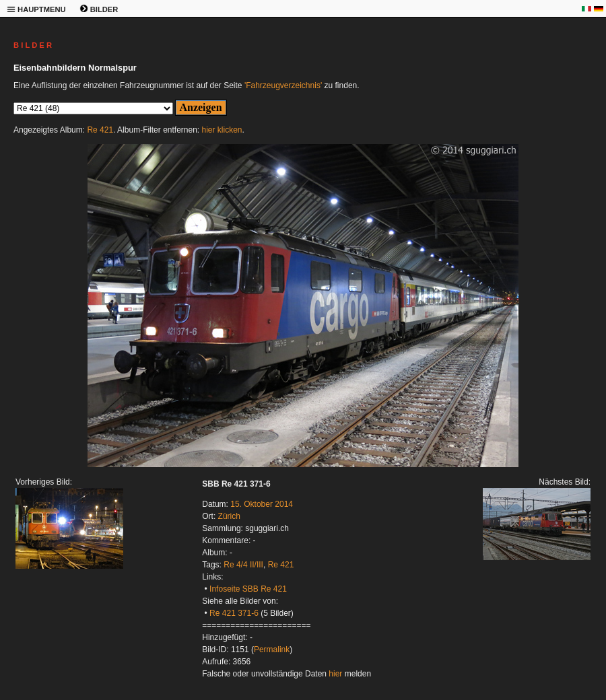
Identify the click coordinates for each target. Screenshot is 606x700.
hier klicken (222, 130)
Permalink (272, 650)
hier (335, 674)
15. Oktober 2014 (262, 504)
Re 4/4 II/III (243, 565)
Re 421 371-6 (234, 613)
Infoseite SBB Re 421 (248, 589)
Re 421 (100, 130)
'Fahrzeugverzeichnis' (283, 85)
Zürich (229, 516)
